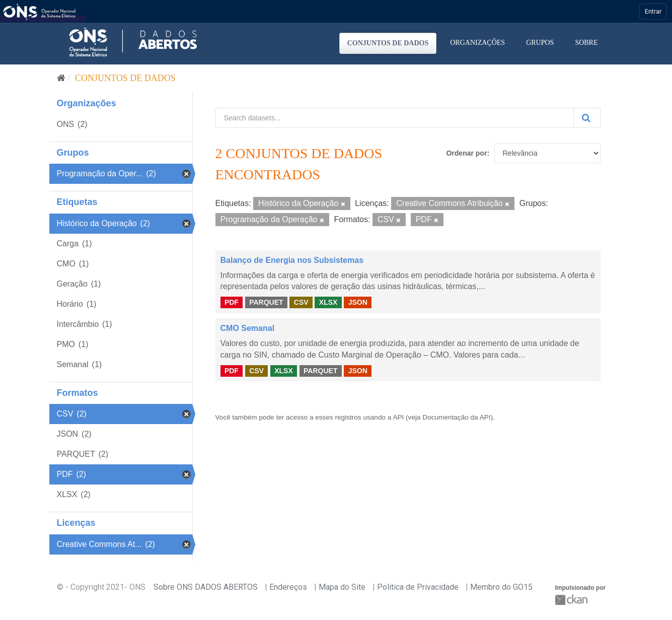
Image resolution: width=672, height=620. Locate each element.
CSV (301, 302)
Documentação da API (456, 417)
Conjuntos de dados (388, 43)
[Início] (61, 78)
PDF (232, 302)
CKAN (572, 600)
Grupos (540, 43)
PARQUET (266, 302)
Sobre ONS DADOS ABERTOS (206, 587)
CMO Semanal (248, 328)
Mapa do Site (342, 587)
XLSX (328, 302)
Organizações (477, 43)
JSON (358, 302)
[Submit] (587, 118)
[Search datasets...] (395, 118)
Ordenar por (466, 153)
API (398, 417)
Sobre (586, 43)
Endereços (288, 587)
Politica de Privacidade (418, 587)
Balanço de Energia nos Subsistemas (292, 260)
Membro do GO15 (501, 587)
